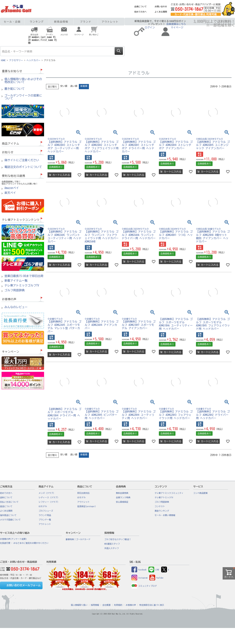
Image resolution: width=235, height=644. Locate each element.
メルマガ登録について (10, 520)
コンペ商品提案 (201, 493)
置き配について (15, 89)
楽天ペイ (10, 193)
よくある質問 (161, 12)
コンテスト (160, 506)
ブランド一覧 (45, 520)
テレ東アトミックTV (164, 497)
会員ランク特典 (123, 497)
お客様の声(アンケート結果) (13, 539)
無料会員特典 (122, 493)
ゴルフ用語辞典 (15, 290)
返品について (6, 506)
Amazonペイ (12, 188)
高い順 (74, 86)
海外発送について (8, 515)
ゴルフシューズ (46, 511)
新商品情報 (61, 22)
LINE (154, 570)
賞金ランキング (162, 511)
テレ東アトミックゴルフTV (22, 286)
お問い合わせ (161, 7)
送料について (6, 497)
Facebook (139, 570)
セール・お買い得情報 (165, 515)
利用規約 (118, 605)
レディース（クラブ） (49, 497)
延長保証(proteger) (87, 506)
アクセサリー (16, 60)
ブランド (86, 22)
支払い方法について (9, 502)
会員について (140, 7)
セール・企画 (12, 22)
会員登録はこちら (176, 24)
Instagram (139, 578)
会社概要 (107, 605)
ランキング (37, 22)
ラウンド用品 (45, 515)
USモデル (43, 506)
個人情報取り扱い (79, 605)
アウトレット (110, 22)
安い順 (64, 86)
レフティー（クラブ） (49, 502)
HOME (3, 60)
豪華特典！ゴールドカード (78, 539)
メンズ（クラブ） (47, 493)
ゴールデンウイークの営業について (23, 97)
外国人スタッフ (112, 548)
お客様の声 (131, 605)
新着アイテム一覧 (16, 281)
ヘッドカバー (33, 60)
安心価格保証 (122, 502)
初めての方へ (140, 12)
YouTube (156, 578)
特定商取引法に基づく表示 (152, 605)
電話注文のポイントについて (23, 167)
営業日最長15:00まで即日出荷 (24, 276)
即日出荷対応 (83, 493)
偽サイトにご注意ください (22, 160)
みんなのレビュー (16, 307)
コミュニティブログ (144, 586)
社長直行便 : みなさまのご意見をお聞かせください (24, 543)
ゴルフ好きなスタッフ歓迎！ (118, 539)
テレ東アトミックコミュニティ (169, 493)
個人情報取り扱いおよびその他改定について (23, 81)
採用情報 (95, 605)
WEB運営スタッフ (112, 544)
